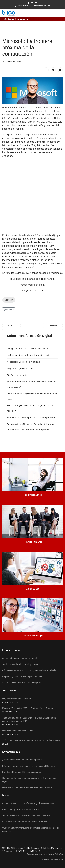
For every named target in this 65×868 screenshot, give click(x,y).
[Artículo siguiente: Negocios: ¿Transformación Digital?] (53, 326)
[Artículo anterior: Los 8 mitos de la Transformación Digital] (11, 326)
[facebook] (29, 3)
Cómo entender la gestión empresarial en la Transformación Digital (30, 780)
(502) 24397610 (24, 6)
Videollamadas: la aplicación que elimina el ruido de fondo (32, 396)
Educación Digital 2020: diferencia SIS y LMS (23, 810)
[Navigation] (61, 13)
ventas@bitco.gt (43, 6)
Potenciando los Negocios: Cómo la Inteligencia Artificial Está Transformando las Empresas (30, 427)
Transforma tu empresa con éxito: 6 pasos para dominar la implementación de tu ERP (32, 721)
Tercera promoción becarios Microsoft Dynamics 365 (26, 816)
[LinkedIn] (36, 3)
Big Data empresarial (17, 375)
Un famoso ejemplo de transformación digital (29, 355)
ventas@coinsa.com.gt (32, 285)
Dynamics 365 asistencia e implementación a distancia (27, 787)
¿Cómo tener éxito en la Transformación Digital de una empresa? (31, 384)
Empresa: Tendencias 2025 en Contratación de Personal (32, 710)
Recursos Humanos (33, 542)
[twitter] (32, 3)
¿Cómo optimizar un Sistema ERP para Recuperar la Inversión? (32, 742)
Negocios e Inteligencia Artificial (32, 700)
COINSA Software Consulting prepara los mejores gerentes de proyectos (31, 829)
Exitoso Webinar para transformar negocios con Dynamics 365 (31, 803)
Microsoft (9, 300)
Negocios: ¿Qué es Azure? (20, 368)
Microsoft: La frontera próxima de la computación (31, 417)
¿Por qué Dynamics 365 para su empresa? (22, 760)
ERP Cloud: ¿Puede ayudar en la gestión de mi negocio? (30, 408)
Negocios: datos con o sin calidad (23, 362)
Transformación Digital (12, 61)
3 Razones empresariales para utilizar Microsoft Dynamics (29, 766)
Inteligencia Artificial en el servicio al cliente (28, 349)
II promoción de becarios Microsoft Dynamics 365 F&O (27, 822)
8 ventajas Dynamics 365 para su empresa (22, 772)
